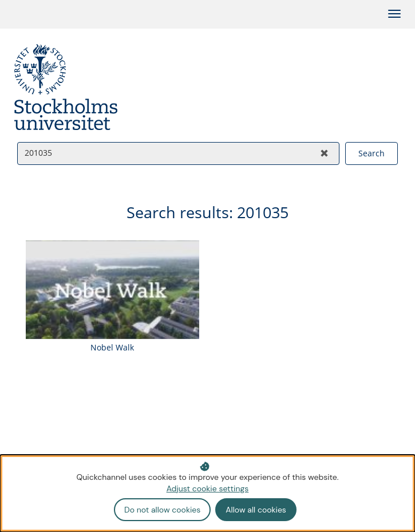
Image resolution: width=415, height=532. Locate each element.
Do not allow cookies (162, 510)
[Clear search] (324, 153)
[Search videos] (164, 153)
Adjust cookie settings (208, 488)
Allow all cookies (256, 510)
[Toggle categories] (394, 14)
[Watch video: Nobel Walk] (112, 299)
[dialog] (207, 493)
